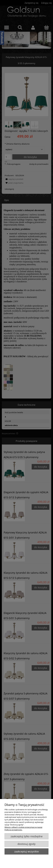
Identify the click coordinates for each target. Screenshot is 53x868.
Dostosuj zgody (26, 844)
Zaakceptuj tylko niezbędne (27, 836)
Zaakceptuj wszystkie (26, 851)
